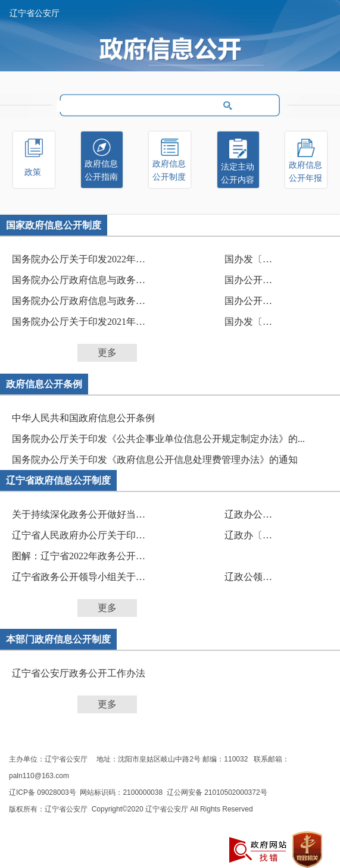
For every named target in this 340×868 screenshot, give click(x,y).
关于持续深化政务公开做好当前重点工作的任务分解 (83, 514)
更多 (107, 352)
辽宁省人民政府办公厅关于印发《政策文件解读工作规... (83, 535)
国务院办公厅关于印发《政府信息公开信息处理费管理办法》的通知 (155, 460)
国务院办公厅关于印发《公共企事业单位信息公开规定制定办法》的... (158, 439)
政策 (33, 172)
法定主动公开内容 (238, 173)
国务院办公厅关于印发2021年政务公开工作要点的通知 (83, 322)
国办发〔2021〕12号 (249, 322)
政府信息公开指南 (101, 170)
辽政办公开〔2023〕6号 (249, 514)
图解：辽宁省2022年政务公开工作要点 (83, 556)
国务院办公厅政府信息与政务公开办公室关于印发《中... (83, 301)
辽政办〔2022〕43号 (249, 535)
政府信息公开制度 (169, 170)
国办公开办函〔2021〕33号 (249, 280)
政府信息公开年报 (305, 172)
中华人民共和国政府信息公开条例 (83, 418)
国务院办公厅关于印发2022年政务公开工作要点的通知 (83, 259)
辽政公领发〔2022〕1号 (249, 577)
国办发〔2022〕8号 (249, 259)
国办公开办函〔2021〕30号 (249, 301)
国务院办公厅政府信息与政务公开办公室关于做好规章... (83, 280)
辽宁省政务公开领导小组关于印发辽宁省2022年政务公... (83, 577)
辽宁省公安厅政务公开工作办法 (79, 673)
